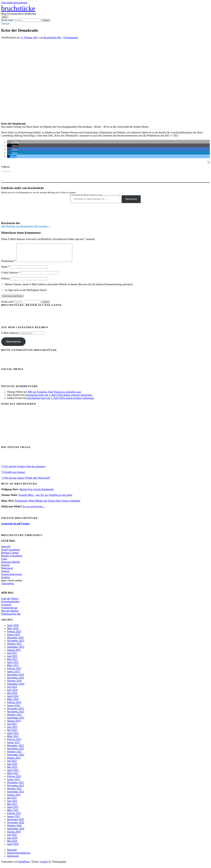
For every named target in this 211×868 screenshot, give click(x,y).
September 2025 (16, 650)
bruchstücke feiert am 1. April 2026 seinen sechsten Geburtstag (59, 398)
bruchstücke (18, 8)
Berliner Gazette (10, 556)
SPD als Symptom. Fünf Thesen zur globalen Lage (54, 395)
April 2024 (13, 700)
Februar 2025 (14, 672)
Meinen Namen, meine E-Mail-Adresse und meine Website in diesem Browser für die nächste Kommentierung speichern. (69, 288)
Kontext (5, 569)
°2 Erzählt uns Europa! (13, 476)
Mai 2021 (12, 808)
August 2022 (14, 761)
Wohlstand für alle (11, 617)
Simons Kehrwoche (12, 578)
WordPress (24, 865)
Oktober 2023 (14, 718)
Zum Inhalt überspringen (14, 3)
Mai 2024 (12, 697)
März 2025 (13, 669)
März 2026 (13, 632)
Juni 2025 (12, 660)
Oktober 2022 (14, 755)
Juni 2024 (12, 694)
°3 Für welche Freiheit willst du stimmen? (23, 470)
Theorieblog (8, 587)
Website (5, 282)
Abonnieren (131, 199)
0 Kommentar (71, 38)
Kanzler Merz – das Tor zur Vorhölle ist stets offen (46, 499)
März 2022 (13, 777)
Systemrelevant (9, 611)
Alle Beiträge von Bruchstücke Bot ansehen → (26, 226)
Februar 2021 (14, 817)
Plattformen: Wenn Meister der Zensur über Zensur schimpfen (47, 504)
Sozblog (5, 581)
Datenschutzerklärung (19, 856)
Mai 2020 (12, 845)
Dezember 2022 (15, 749)
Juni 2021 (12, 804)
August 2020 (14, 835)
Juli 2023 (12, 727)
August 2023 (14, 724)
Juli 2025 (12, 657)
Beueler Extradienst (12, 559)
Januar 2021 (13, 820)
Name (5, 270)
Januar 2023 (13, 746)
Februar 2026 (14, 635)
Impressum (13, 859)
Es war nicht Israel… (34, 510)
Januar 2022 (13, 783)
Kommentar (8, 265)
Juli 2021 (12, 801)
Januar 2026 (13, 638)
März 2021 (13, 814)
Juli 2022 (12, 764)
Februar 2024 (14, 706)
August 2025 (14, 653)
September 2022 (16, 758)
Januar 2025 (13, 675)
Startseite (12, 853)
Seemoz (5, 575)
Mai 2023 (12, 734)
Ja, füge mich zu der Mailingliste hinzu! (24, 294)
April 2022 (13, 774)
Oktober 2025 (14, 647)
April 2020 (13, 848)
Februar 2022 (14, 780)
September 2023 (16, 721)
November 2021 (16, 789)
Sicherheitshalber (10, 605)
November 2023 (16, 715)
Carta (4, 562)
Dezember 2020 (15, 823)
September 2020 (16, 832)
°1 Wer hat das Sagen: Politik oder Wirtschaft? (26, 481)
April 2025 (13, 666)
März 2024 (13, 703)
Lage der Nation (10, 602)
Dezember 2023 (15, 712)
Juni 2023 (12, 731)
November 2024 (16, 681)
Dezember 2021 (15, 786)
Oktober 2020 (14, 829)
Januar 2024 (13, 709)
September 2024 (16, 687)
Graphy (44, 865)
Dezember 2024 (15, 678)
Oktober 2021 (14, 792)
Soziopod (6, 608)
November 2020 (16, 826)
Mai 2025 (12, 663)
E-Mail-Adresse (11, 276)
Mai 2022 (12, 771)
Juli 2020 (12, 838)
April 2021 (13, 811)
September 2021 (16, 795)
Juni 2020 (12, 841)
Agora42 (6, 550)
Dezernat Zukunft (10, 565)
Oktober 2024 (14, 684)
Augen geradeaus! (11, 553)
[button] (13, 142)
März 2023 (13, 740)
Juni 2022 (12, 767)
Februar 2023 (14, 743)
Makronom (7, 572)
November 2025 (16, 644)
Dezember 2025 (15, 641)
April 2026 (13, 629)
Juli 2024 (12, 690)
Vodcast (5, 23)
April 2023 (13, 737)
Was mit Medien (10, 614)
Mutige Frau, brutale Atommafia (37, 493)
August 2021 (14, 798)
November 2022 (16, 752)
